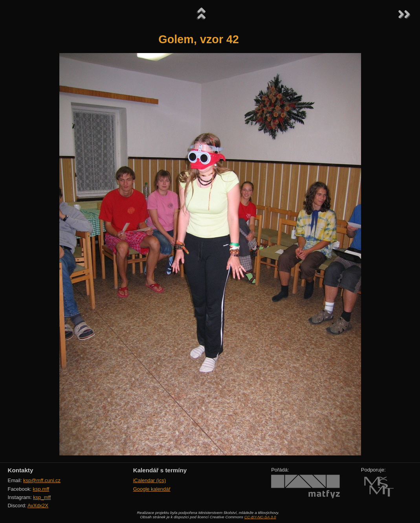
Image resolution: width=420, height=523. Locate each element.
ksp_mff (42, 497)
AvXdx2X (38, 506)
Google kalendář (152, 489)
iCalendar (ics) (150, 480)
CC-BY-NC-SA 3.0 (260, 517)
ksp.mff (41, 489)
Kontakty (21, 470)
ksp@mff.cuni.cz (42, 480)
